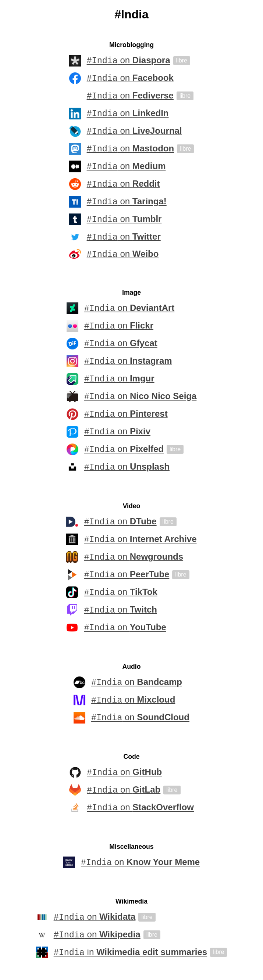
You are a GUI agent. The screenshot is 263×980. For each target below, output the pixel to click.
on (129, 61)
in (130, 954)
